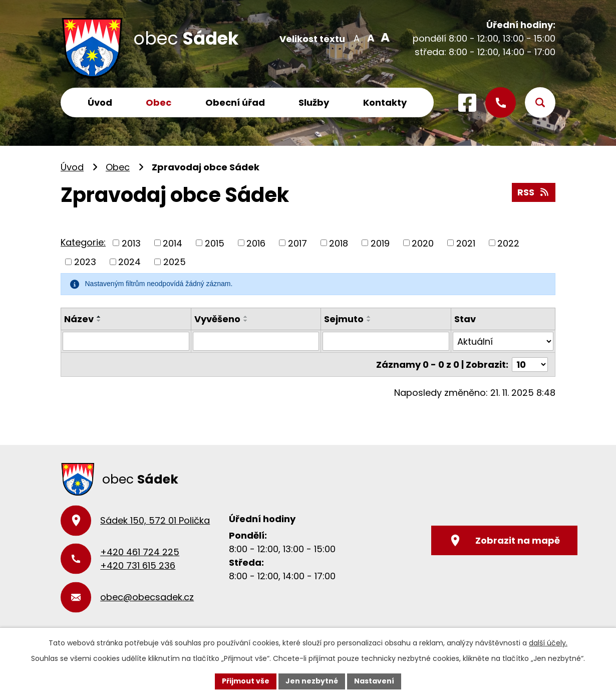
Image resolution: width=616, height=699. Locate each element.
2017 (297, 243)
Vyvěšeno (217, 319)
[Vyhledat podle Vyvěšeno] (256, 341)
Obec (159, 102)
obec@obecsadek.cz (147, 597)
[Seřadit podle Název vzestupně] (99, 317)
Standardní (370, 38)
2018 (339, 243)
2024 (129, 262)
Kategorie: (83, 242)
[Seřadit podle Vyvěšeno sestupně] (246, 321)
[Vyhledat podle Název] (126, 341)
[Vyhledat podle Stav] (503, 341)
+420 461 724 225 (140, 552)
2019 (380, 243)
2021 (466, 243)
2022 (508, 243)
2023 (85, 262)
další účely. (548, 643)
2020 (423, 243)
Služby (314, 102)
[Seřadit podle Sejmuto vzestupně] (369, 317)
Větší (383, 38)
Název (79, 319)
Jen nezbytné (312, 681)
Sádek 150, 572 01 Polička (155, 520)
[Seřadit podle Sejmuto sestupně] (369, 321)
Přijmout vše (246, 681)
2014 (173, 243)
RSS (534, 192)
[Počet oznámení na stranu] (530, 365)
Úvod (100, 102)
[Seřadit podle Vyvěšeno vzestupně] (246, 317)
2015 (215, 243)
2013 (131, 243)
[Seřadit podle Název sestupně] (99, 321)
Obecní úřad (235, 102)
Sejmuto (344, 319)
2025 (175, 262)
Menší (356, 38)
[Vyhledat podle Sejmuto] (386, 341)
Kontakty (385, 102)
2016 (256, 243)
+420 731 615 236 (138, 565)
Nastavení (374, 681)
